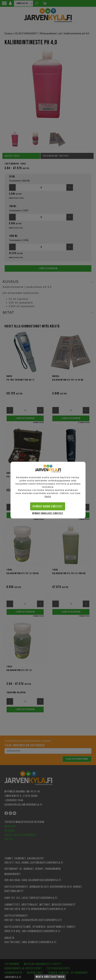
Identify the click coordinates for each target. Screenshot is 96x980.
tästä (48, 496)
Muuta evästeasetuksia (50, 977)
